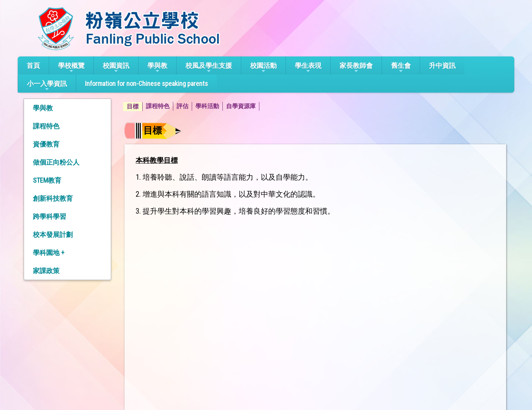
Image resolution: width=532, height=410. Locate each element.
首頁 (33, 66)
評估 (183, 106)
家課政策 (46, 271)
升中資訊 (442, 66)
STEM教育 (47, 180)
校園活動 (263, 68)
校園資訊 (116, 68)
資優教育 (46, 144)
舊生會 (401, 68)
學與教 (157, 68)
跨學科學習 (50, 216)
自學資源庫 (241, 106)
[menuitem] (133, 107)
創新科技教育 (53, 198)
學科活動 (207, 106)
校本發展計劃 (53, 235)
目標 (133, 106)
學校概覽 (71, 68)
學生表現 (308, 68)
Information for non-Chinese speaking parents (146, 84)
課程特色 (46, 126)
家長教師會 (356, 68)
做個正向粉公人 (56, 162)
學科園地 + (49, 253)
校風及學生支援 (209, 68)
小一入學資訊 (47, 86)
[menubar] (191, 107)
